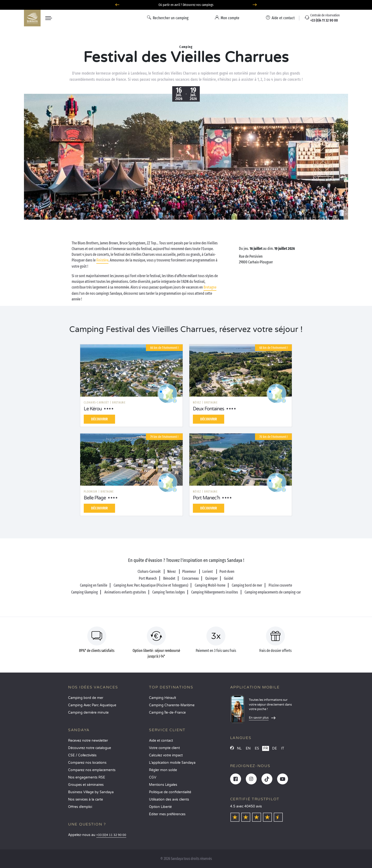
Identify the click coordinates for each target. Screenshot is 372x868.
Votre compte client (164, 748)
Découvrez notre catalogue (90, 748)
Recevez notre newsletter (88, 741)
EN (248, 748)
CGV (153, 777)
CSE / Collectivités (82, 755)
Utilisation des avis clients (169, 799)
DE (274, 748)
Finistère (102, 260)
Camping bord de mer (86, 698)
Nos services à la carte (86, 799)
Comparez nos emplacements (92, 770)
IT (283, 748)
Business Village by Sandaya (91, 792)
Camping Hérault (163, 698)
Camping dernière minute (88, 713)
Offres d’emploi (80, 807)
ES (257, 748)
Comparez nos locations (87, 763)
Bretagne (210, 287)
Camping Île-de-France (167, 713)
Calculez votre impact (166, 755)
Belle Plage (95, 498)
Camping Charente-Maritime (172, 705)
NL (239, 748)
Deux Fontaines (209, 409)
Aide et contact (161, 741)
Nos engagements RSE (87, 777)
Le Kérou (93, 409)
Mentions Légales (163, 785)
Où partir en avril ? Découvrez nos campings (186, 5)
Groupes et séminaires (86, 785)
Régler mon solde (163, 770)
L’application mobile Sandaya (172, 763)
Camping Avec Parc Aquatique (92, 705)
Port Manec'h (206, 498)
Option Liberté (160, 807)
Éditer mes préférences (167, 814)
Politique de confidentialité (170, 792)
